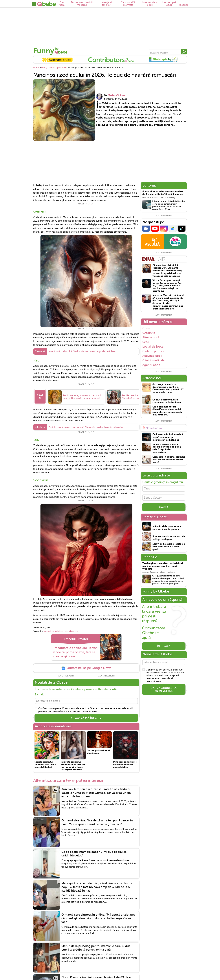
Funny (44, 51)
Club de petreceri (154, 351)
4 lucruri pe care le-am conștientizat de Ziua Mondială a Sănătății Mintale (163, 193)
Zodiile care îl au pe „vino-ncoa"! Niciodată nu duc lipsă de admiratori (86, 426)
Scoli (146, 342)
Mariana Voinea (116, 95)
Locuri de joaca (153, 346)
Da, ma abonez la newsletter (164, 691)
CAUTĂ (164, 508)
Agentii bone (151, 365)
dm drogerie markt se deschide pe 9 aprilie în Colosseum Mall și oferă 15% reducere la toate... (168, 388)
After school (151, 337)
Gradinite (149, 333)
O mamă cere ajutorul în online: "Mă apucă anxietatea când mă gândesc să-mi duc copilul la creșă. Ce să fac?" (98, 917)
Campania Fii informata (128, 4)
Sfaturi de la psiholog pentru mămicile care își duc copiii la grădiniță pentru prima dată (96, 947)
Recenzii (183, 5)
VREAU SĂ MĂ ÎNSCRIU (86, 717)
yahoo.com (73, 630)
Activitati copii (152, 356)
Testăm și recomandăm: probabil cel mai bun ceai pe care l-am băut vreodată (163, 567)
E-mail (39, 693)
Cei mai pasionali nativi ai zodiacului (98, 751)
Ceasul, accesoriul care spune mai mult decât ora (167, 401)
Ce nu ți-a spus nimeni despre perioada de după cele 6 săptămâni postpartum (167, 448)
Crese (146, 328)
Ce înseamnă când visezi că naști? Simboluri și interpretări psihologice (168, 437)
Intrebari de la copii (150, 4)
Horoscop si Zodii (169, 4)
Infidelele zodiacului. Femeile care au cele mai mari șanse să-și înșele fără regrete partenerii (73, 765)
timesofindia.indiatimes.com (56, 630)
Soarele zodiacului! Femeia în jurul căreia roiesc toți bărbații (45, 763)
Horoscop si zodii (57, 68)
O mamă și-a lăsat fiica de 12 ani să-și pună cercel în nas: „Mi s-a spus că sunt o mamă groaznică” (97, 821)
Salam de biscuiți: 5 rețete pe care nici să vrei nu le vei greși (169, 548)
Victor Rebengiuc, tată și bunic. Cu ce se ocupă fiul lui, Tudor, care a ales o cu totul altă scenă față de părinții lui (167, 286)
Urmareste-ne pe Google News (86, 667)
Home (36, 68)
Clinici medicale (153, 360)
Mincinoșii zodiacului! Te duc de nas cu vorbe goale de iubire (82, 351)
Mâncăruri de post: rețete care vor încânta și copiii (167, 529)
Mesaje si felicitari (107, 4)
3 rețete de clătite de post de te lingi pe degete (169, 539)
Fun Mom (62, 4)
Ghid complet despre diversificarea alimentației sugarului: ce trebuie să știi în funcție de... (167, 411)
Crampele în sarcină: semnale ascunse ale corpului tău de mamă (169, 460)
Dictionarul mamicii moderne (82, 4)
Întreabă (164, 647)
